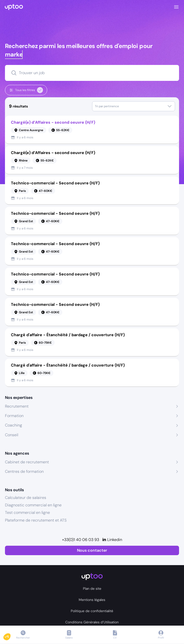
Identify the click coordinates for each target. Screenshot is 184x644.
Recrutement (17, 406)
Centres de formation (24, 471)
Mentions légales (92, 600)
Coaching (14, 425)
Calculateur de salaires (26, 498)
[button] (10, 636)
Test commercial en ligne (27, 512)
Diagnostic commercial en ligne (33, 505)
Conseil (12, 435)
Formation (14, 416)
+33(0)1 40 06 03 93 (81, 540)
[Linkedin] (112, 540)
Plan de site (92, 589)
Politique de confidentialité (92, 611)
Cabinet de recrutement (27, 462)
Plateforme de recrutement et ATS (36, 520)
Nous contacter (92, 550)
